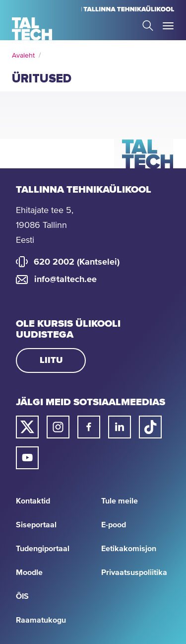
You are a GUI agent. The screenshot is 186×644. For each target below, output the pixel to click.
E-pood (114, 525)
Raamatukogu (41, 620)
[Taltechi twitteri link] (27, 427)
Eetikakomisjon (129, 549)
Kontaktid (33, 501)
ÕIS (22, 596)
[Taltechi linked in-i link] (120, 427)
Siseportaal (36, 525)
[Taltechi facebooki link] (89, 427)
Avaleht (23, 56)
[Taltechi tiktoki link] (150, 427)
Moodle (29, 572)
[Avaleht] (32, 29)
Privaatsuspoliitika (134, 572)
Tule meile (120, 501)
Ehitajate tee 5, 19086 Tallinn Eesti (45, 225)
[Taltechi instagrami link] (58, 427)
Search (148, 26)
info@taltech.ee (65, 280)
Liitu (51, 360)
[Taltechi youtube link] (27, 458)
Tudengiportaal (43, 549)
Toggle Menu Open (168, 26)
